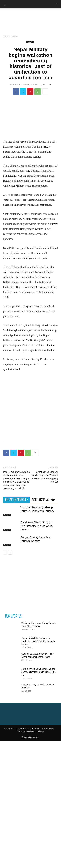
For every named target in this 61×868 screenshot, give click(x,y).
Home (6, 36)
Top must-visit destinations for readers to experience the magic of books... (38, 641)
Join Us (40, 732)
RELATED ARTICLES (17, 500)
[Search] (57, 4)
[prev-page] (5, 553)
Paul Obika (17, 84)
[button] (5, 4)
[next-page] (10, 553)
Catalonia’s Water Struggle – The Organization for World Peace (37, 526)
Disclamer (35, 728)
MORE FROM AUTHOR (43, 500)
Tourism (14, 36)
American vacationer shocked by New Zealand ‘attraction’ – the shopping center (44, 477)
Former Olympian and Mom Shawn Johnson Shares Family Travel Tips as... (39, 672)
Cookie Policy (22, 728)
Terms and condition (26, 732)
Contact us (9, 728)
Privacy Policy (48, 728)
